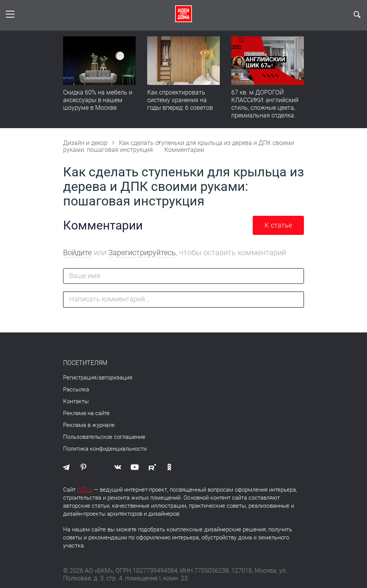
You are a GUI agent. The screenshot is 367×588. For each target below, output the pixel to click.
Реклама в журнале (89, 425)
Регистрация (80, 378)
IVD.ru (85, 490)
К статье (278, 225)
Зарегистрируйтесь (142, 252)
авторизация (115, 378)
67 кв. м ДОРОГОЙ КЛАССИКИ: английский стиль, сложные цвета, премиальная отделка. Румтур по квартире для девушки (266, 112)
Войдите (77, 252)
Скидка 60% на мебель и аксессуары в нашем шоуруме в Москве (98, 100)
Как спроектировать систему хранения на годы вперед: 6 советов (180, 100)
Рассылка (76, 389)
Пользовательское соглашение (104, 437)
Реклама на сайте (86, 413)
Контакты (76, 401)
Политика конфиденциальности (105, 449)
